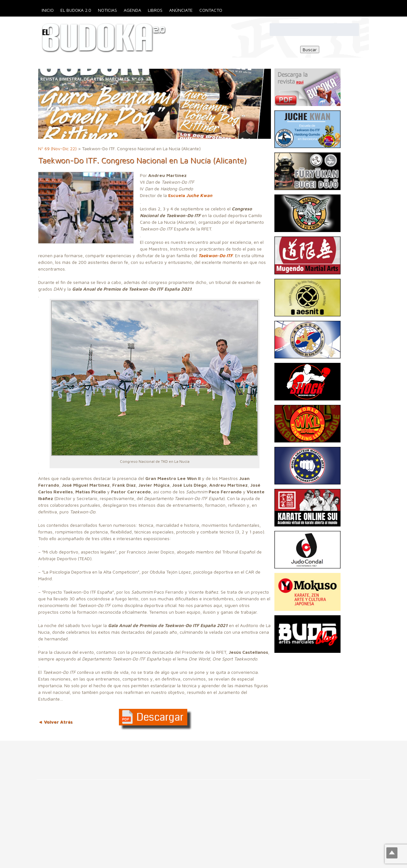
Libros (155, 10)
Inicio (48, 10)
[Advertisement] (116, 755)
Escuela (190, 195)
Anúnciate (181, 10)
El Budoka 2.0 (76, 10)
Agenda (132, 10)
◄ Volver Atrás (55, 722)
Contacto (211, 10)
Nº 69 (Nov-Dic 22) (57, 148)
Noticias (107, 10)
